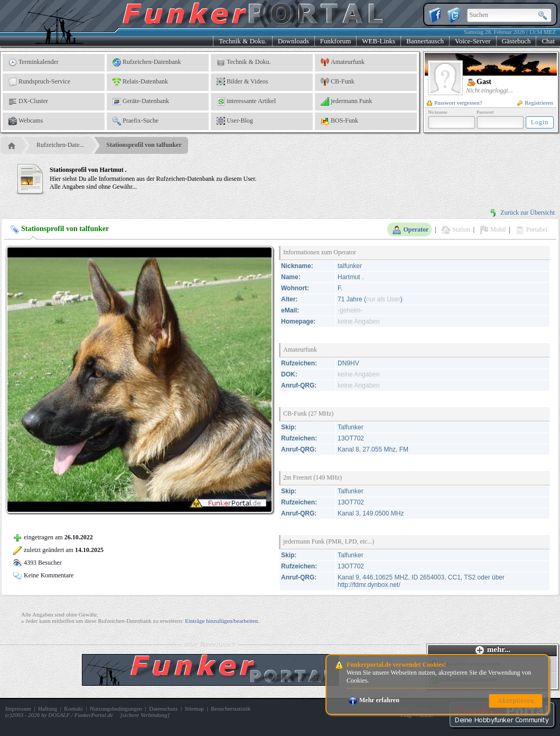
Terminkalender (34, 62)
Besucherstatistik (231, 709)
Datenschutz (163, 709)
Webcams (26, 121)
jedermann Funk (346, 102)
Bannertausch (425, 41)
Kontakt (73, 709)
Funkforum (336, 41)
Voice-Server (473, 41)
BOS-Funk (339, 121)
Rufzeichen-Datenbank (147, 62)
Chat (548, 41)
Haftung (48, 709)
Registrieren (535, 103)
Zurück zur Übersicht (522, 213)
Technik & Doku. (242, 41)
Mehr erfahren (374, 700)
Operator (410, 230)
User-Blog (235, 121)
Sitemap (194, 709)
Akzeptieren (516, 701)
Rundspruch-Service (39, 82)
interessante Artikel (246, 102)
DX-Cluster (28, 102)
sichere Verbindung (145, 715)
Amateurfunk (343, 62)
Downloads (293, 41)
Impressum (18, 709)
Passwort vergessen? (455, 103)
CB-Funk (338, 82)
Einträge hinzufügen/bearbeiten (221, 621)
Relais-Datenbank (140, 82)
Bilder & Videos (242, 82)
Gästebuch (516, 41)
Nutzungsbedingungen (116, 709)
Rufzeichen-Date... (60, 145)
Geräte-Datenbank (141, 102)
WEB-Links (379, 41)
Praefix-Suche (136, 121)
